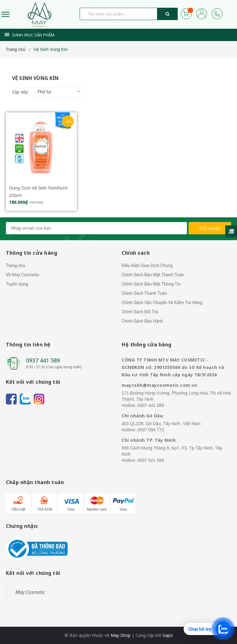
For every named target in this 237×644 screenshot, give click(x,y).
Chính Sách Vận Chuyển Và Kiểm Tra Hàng (162, 303)
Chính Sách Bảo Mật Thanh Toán (153, 275)
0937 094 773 (151, 430)
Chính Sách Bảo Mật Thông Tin (151, 284)
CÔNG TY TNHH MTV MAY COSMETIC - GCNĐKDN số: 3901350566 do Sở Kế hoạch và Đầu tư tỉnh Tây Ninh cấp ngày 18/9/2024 (173, 367)
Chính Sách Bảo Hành (142, 321)
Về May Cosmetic (23, 275)
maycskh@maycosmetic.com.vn (159, 385)
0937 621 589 (151, 460)
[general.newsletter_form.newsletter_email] (96, 228)
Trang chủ (15, 266)
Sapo (168, 635)
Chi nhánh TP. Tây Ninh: (149, 440)
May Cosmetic (30, 592)
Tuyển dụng (17, 284)
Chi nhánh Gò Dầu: (143, 416)
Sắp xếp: (20, 92)
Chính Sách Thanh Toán (144, 293)
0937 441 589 (43, 360)
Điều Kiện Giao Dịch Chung (147, 266)
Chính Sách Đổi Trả (140, 312)
